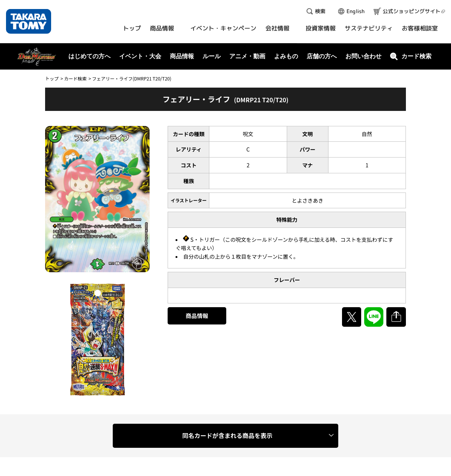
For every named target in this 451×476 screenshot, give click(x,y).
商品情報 (197, 316)
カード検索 (75, 78)
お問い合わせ (363, 56)
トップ (52, 78)
